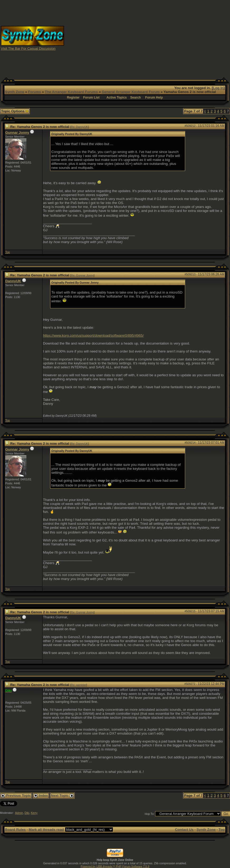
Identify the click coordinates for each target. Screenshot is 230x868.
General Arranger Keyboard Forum (131, 92)
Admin (19, 813)
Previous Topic (16, 795)
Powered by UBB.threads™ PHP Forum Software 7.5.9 (115, 866)
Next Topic (62, 795)
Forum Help (154, 98)
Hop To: (150, 814)
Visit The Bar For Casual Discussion (28, 48)
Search (136, 98)
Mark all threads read (46, 830)
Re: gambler (79, 685)
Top (8, 252)
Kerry (34, 813)
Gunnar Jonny (17, 133)
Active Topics (116, 98)
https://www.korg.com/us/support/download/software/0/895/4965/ (93, 335)
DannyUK (13, 281)
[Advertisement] (147, 38)
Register (73, 98)
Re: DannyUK (80, 127)
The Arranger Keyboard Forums (71, 92)
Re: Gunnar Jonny (82, 275)
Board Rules (15, 830)
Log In (218, 88)
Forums (34, 92)
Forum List (91, 98)
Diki (27, 813)
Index (41, 795)
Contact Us (184, 830)
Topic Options (15, 111)
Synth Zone (15, 92)
